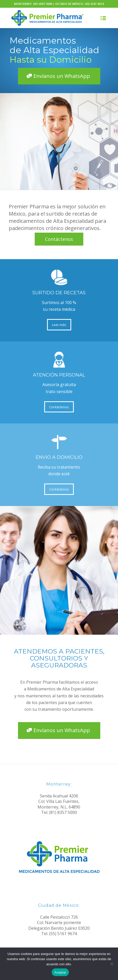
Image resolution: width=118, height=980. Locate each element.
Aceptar (60, 972)
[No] (112, 964)
